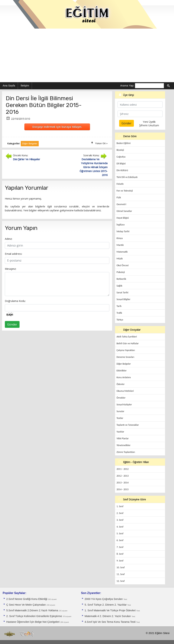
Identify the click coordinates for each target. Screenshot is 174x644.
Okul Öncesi (122, 265)
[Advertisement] (87, 55)
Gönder (12, 324)
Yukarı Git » (101, 143)
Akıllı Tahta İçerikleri (127, 337)
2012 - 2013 (122, 476)
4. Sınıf (120, 527)
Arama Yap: (127, 85)
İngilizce (121, 225)
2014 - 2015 (122, 489)
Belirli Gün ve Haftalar (128, 343)
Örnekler (121, 398)
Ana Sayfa (9, 85)
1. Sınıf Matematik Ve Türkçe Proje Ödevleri (110, 610)
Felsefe (120, 184)
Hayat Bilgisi (123, 218)
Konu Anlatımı (124, 377)
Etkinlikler (121, 371)
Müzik (120, 259)
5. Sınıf (120, 534)
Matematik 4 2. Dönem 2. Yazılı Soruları (108, 616)
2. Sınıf (120, 513)
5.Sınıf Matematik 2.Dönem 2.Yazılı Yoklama (33, 610)
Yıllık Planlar (123, 438)
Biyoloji (120, 150)
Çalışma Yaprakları (126, 350)
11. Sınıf (121, 574)
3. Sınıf (120, 520)
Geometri (121, 204)
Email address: (14, 254)
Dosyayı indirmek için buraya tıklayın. (57, 127)
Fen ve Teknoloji (125, 191)
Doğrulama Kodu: (15, 301)
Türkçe (120, 320)
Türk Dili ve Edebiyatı (127, 177)
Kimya (120, 238)
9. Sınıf (120, 561)
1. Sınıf (120, 506)
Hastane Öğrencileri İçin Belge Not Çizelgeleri (33, 622)
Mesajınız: (11, 269)
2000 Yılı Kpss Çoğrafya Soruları (104, 599)
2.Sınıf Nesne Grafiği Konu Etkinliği (27, 599)
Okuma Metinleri (125, 391)
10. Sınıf (121, 567)
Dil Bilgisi (121, 164)
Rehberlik (121, 279)
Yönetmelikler (123, 445)
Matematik (122, 252)
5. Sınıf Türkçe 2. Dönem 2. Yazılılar (106, 605)
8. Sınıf (120, 554)
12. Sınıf (121, 581)
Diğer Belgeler (124, 364)
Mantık (120, 245)
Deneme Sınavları (125, 357)
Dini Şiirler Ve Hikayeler (27, 159)
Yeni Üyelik (149, 122)
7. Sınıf (120, 547)
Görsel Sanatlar (124, 211)
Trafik (119, 313)
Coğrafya (121, 157)
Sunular (120, 411)
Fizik (119, 197)
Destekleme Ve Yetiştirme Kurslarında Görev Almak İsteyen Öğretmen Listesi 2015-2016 (94, 167)
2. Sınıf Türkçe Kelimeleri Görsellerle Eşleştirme (34, 616)
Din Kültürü (122, 170)
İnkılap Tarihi (123, 231)
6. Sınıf (120, 540)
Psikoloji (121, 272)
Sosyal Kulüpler (124, 405)
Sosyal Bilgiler (123, 299)
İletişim (25, 85)
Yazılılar (120, 432)
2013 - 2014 (122, 483)
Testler (120, 418)
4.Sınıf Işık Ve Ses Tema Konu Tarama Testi (110, 622)
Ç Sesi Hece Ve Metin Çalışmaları (26, 605)
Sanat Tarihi (122, 293)
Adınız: (9, 239)
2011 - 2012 (122, 469)
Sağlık (119, 286)
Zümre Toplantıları (126, 452)
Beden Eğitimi (123, 143)
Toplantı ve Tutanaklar (128, 425)
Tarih (119, 306)
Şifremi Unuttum (149, 125)
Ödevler (121, 384)
